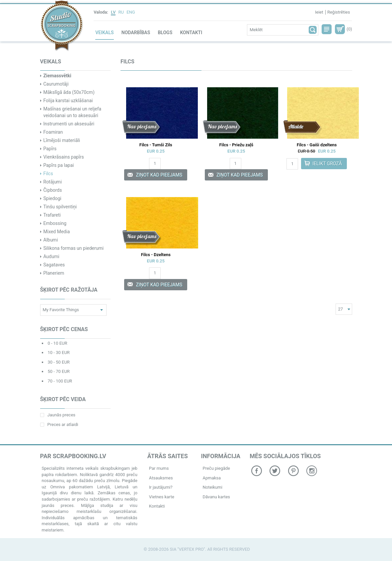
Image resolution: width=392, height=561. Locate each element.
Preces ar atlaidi (59, 424)
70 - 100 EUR (60, 381)
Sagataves (54, 265)
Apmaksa (212, 478)
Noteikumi (212, 487)
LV (113, 12)
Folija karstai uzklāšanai (68, 101)
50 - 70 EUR (59, 371)
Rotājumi (53, 182)
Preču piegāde (216, 468)
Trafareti (52, 215)
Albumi (51, 240)
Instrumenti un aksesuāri (69, 124)
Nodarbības (136, 33)
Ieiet (319, 12)
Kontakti (191, 33)
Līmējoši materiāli (62, 140)
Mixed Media (57, 232)
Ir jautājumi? (161, 487)
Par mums (159, 468)
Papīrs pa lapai (59, 165)
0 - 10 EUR (58, 343)
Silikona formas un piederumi (74, 248)
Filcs (48, 174)
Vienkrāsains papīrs (64, 157)
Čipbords (53, 190)
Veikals (104, 33)
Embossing (55, 223)
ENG (131, 12)
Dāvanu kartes (216, 497)
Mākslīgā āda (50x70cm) (69, 92)
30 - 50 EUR (59, 362)
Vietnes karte (162, 497)
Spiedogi (52, 198)
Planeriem (54, 273)
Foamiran (53, 132)
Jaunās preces (58, 415)
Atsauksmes (161, 478)
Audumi (51, 256)
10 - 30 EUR (59, 352)
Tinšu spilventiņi (60, 207)
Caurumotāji (56, 84)
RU (121, 12)
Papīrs (50, 149)
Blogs (165, 33)
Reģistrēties (339, 12)
